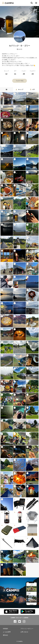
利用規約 (5, 629)
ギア (15, 73)
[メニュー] (36, 3)
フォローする (20, 81)
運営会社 (5, 635)
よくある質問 (7, 632)
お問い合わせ (24, 632)
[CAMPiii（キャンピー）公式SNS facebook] (15, 622)
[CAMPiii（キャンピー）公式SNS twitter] (20, 622)
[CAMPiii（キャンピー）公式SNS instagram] (24, 622)
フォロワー (33, 73)
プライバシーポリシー (27, 629)
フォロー (24, 73)
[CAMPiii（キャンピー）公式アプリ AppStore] (11, 612)
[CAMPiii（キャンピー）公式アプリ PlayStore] (28, 612)
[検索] (32, 3)
